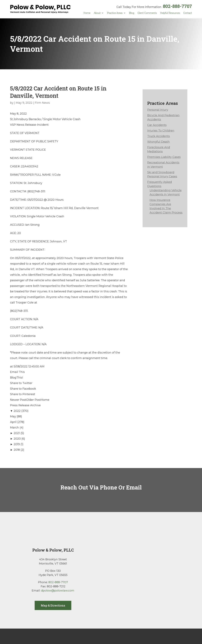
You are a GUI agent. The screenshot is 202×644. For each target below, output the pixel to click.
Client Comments (147, 13)
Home (87, 13)
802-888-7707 (177, 6)
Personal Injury (158, 110)
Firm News (42, 103)
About (97, 13)
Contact (188, 13)
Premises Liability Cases (164, 157)
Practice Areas (115, 13)
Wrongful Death (158, 142)
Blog (132, 13)
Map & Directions (53, 605)
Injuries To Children (161, 131)
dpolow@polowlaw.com (58, 591)
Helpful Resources (170, 13)
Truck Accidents (159, 136)
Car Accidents (157, 125)
